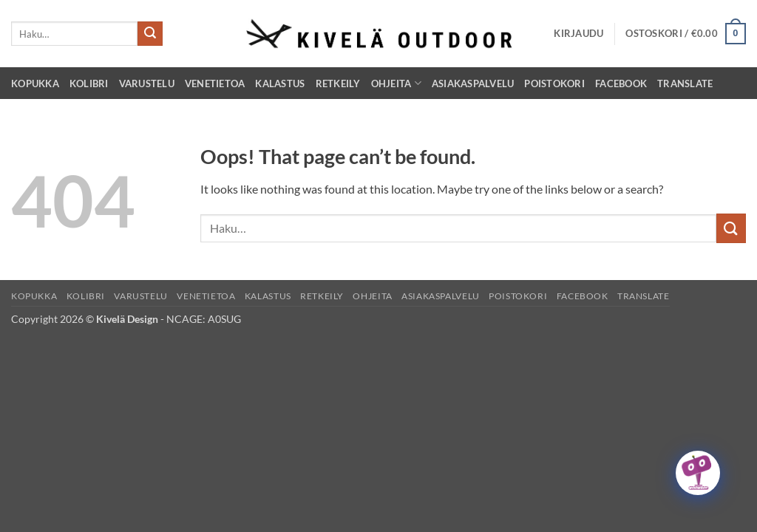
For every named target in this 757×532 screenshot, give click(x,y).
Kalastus (280, 83)
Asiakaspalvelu (473, 83)
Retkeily (338, 83)
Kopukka (35, 83)
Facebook (621, 83)
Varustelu (147, 83)
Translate (685, 83)
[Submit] (150, 34)
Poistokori (554, 83)
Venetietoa (215, 83)
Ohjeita (396, 83)
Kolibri (89, 83)
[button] (578, 33)
